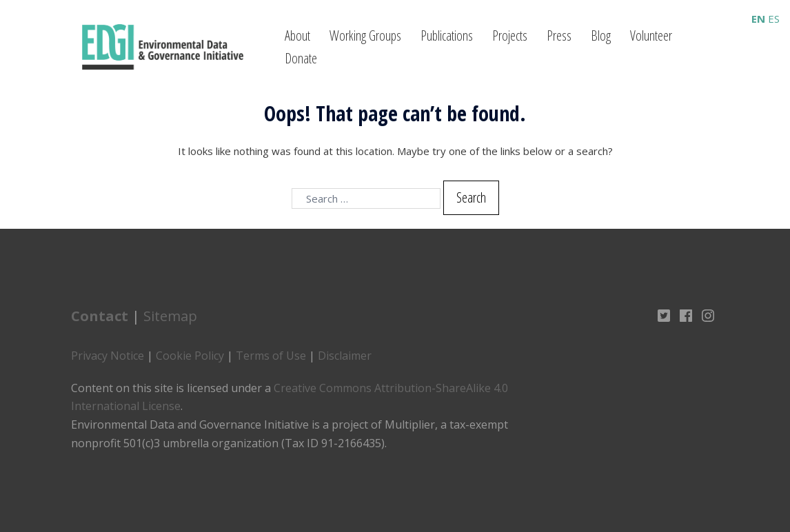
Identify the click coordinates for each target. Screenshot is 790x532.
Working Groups (365, 35)
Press (559, 35)
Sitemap (170, 316)
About (297, 35)
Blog (601, 35)
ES (774, 19)
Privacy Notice (108, 356)
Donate (301, 58)
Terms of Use (271, 356)
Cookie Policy (190, 356)
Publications (447, 35)
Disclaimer (345, 356)
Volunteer (651, 35)
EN (758, 19)
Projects (510, 35)
